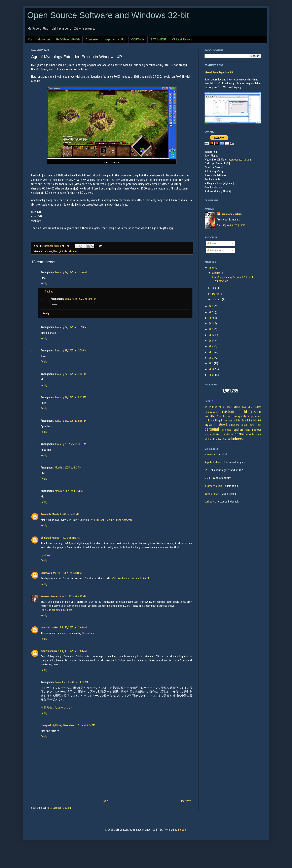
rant (247, 430)
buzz (237, 407)
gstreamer (256, 417)
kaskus (208, 502)
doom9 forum (212, 494)
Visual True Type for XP (219, 72)
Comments (214, 251)
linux (244, 421)
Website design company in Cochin (131, 578)
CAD (244, 407)
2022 (212, 268)
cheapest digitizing (51, 725)
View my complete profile (231, 225)
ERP (229, 417)
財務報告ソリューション (56, 708)
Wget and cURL (115, 39)
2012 (212, 358)
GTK (207, 420)
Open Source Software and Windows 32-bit (108, 15)
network (222, 425)
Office (232, 425)
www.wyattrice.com (240, 160)
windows (73, 251)
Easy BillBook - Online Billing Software (111, 520)
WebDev (223, 439)
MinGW (257, 421)
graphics (244, 416)
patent (253, 425)
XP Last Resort (182, 39)
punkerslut (211, 454)
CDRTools (138, 39)
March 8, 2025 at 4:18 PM (66, 514)
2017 (212, 329)
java (225, 421)
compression (211, 412)
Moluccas (44, 39)
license (231, 421)
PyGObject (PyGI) (68, 39)
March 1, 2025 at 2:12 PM (68, 468)
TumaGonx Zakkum (231, 214)
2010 (212, 369)
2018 (212, 324)
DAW (219, 417)
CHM (250, 407)
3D (206, 407)
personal (212, 429)
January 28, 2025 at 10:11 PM (70, 444)
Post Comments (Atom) (59, 808)
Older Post (186, 801)
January (217, 299)
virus (215, 439)
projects (227, 430)
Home (105, 801)
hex (50, 251)
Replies (49, 292)
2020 (212, 312)
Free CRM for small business (57, 610)
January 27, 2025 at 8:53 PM (70, 397)
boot (229, 407)
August (216, 273)
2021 (212, 306)
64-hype (213, 407)
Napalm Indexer (213, 462)
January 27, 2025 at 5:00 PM (71, 374)
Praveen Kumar (49, 596)
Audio (222, 407)
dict (224, 417)
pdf (259, 425)
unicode (250, 434)
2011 (211, 363)
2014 (212, 346)
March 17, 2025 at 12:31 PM (67, 573)
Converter (92, 39)
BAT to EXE (158, 39)
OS (238, 425)
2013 (212, 352)
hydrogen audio (213, 486)
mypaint (210, 425)
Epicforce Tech (49, 555)
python (238, 430)
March (216, 294)
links (238, 421)
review (257, 430)
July (215, 288)
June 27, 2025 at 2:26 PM (73, 596)
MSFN (208, 478)
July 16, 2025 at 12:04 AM (73, 651)
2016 (212, 335)
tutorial (64, 251)
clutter (258, 407)
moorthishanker (50, 628)
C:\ (30, 39)
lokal (250, 421)
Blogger (182, 830)
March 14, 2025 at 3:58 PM (66, 538)
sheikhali (46, 538)
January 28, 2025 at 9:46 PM (81, 299)
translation (227, 434)
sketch (208, 434)
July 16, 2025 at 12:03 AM (73, 628)
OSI (206, 470)
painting (245, 425)
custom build (234, 412)
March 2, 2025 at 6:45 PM (69, 491)
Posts (212, 244)
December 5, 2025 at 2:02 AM (79, 725)
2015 (212, 341)
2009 (212, 375)
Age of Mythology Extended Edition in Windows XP (233, 279)
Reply (44, 283)
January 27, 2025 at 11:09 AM (71, 327)
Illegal (56, 251)
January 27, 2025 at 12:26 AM (71, 272)
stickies (216, 434)
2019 (212, 318)
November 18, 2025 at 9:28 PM (71, 682)
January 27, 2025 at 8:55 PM (71, 421)
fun (46, 251)
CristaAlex (46, 573)
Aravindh (46, 514)
